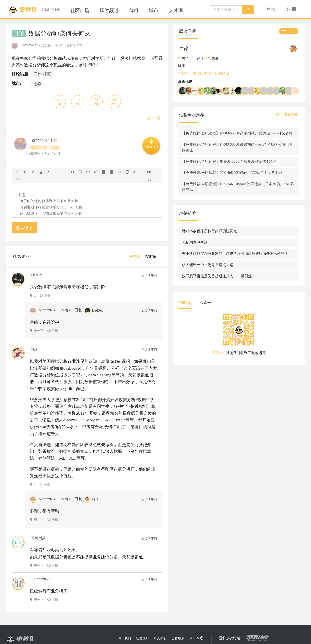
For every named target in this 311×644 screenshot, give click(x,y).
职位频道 (109, 10)
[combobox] (226, 10)
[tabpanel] (263, 365)
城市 (154, 10)
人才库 (176, 10)
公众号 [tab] (254, 332)
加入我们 (160, 604)
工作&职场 (43, 74)
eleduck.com (148, 614)
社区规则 (142, 604)
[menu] (131, 10)
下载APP (243, 382)
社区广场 (80, 10)
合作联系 (178, 604)
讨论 (19, 34)
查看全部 (291, 115)
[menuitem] (80, 10)
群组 (134, 10)
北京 (38, 84)
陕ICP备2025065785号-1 (160, 624)
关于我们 (125, 604)
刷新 (278, 115)
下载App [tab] (233, 332)
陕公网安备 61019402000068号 (143, 633)
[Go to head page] (34, 9)
